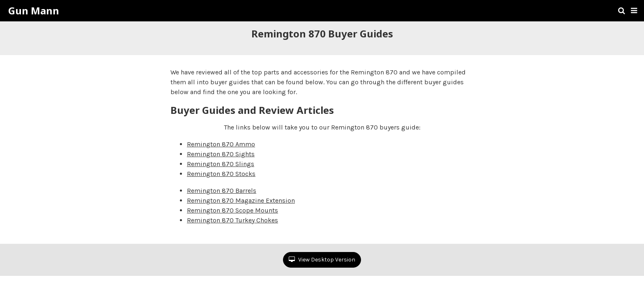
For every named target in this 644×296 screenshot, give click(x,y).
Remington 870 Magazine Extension (241, 200)
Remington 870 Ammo (221, 144)
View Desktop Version (322, 260)
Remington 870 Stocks (221, 174)
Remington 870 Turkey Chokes (232, 220)
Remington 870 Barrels (222, 191)
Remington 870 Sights (221, 154)
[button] (634, 11)
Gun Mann (34, 11)
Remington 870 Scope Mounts (232, 210)
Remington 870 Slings (221, 164)
